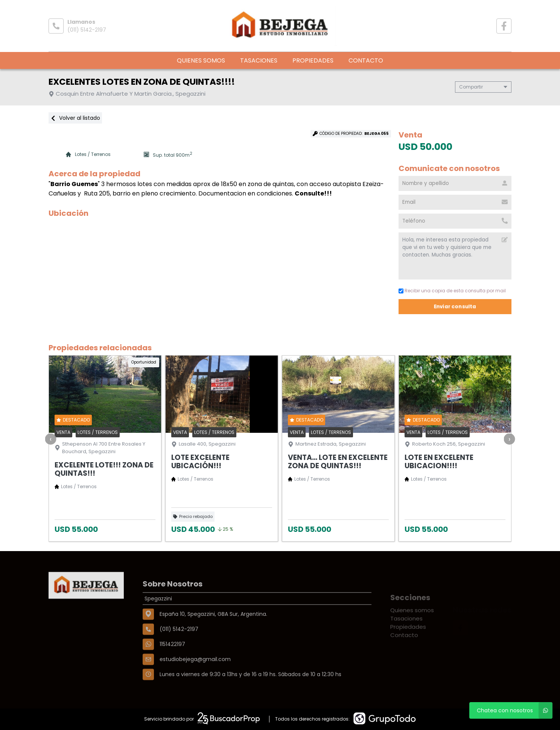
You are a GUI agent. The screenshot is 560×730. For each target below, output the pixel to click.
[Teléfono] (455, 221)
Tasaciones (259, 60)
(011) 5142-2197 (87, 30)
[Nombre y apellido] (455, 183)
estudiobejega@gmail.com (195, 684)
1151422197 (172, 669)
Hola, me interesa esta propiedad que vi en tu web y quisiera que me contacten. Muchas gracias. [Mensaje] (455, 256)
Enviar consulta (455, 306)
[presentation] (51, 439)
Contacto (366, 60)
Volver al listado (75, 118)
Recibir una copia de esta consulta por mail (452, 291)
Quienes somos (201, 60)
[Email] (455, 202)
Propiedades (313, 60)
